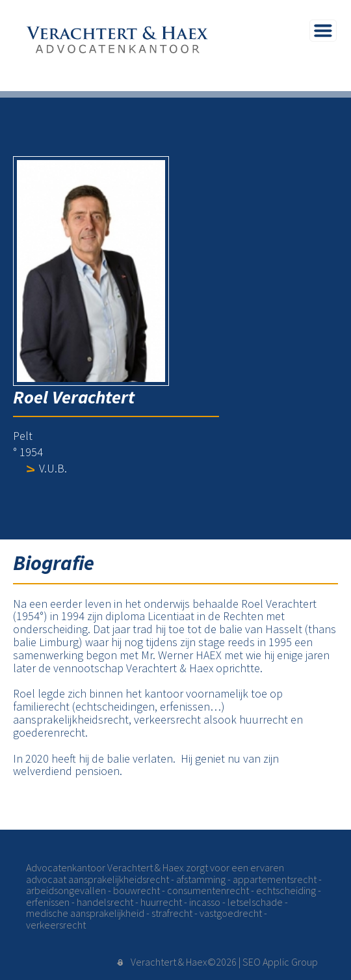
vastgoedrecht (231, 913)
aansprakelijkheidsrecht (119, 879)
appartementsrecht (275, 879)
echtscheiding (286, 890)
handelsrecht (105, 902)
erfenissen (48, 902)
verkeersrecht (56, 925)
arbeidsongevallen (66, 890)
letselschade (255, 902)
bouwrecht (136, 890)
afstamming (201, 879)
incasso (205, 902)
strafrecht (172, 913)
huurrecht (161, 902)
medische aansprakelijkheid (85, 913)
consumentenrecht (208, 890)
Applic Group (290, 962)
